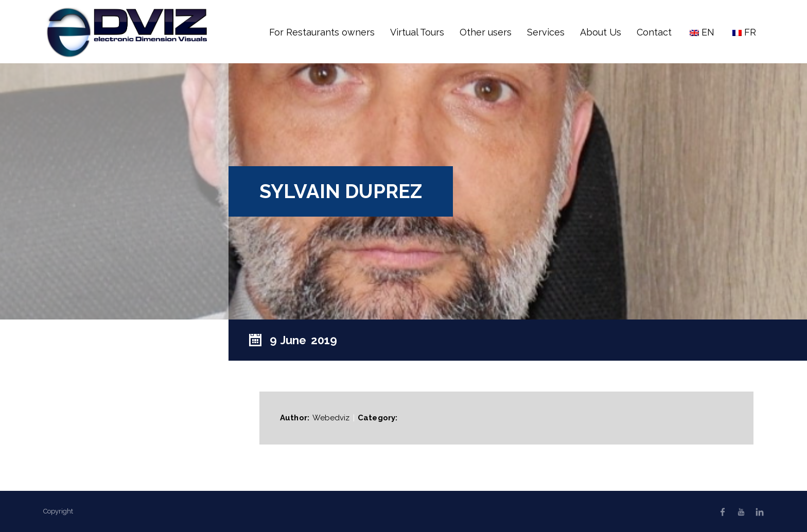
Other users (486, 32)
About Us (601, 32)
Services (546, 32)
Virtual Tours (417, 32)
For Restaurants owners (322, 32)
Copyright (58, 511)
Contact (654, 32)
